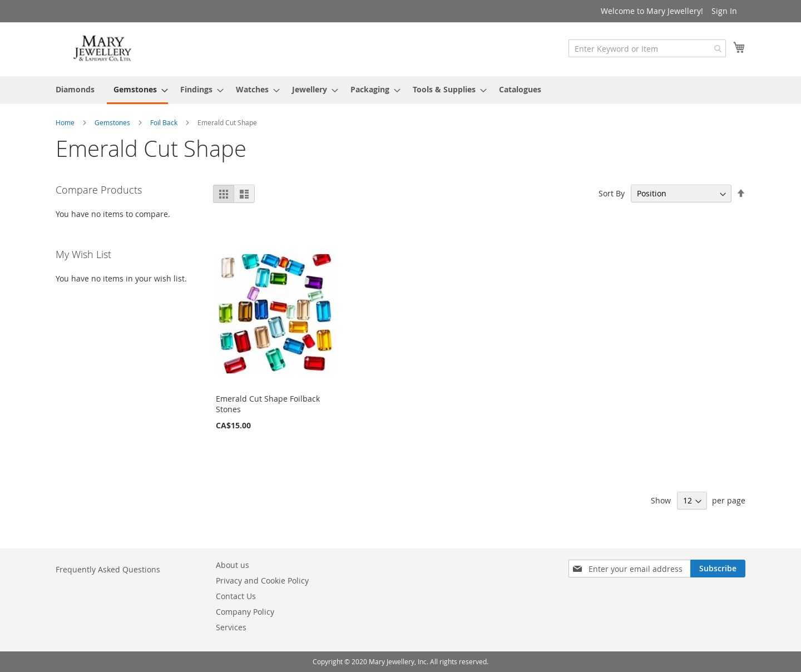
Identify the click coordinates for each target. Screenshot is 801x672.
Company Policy (245, 612)
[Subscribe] (718, 569)
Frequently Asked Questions (108, 569)
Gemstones (113, 122)
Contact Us (236, 596)
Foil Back (165, 122)
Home (66, 122)
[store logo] (103, 49)
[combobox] (647, 48)
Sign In (724, 11)
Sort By (612, 193)
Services (231, 627)
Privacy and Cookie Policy (262, 580)
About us (233, 565)
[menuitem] (75, 89)
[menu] (400, 90)
